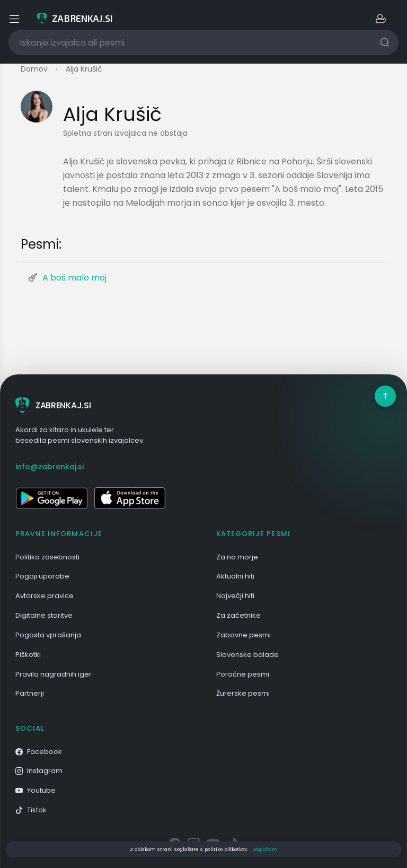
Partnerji (30, 693)
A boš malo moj (74, 278)
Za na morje (237, 557)
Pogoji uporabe (42, 576)
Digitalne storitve (44, 615)
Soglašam (265, 849)
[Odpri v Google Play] (51, 498)
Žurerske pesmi (243, 693)
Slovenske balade (247, 655)
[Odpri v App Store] (130, 498)
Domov (34, 69)
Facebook (39, 752)
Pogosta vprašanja (48, 635)
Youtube (36, 790)
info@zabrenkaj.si (50, 467)
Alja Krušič (84, 69)
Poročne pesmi (243, 674)
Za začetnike (238, 615)
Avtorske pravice (45, 596)
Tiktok (31, 810)
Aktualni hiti (235, 576)
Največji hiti (235, 596)
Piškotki (28, 655)
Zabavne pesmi (244, 635)
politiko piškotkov (226, 849)
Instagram (39, 771)
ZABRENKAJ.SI (53, 405)
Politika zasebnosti (47, 557)
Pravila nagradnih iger (54, 674)
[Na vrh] (385, 396)
